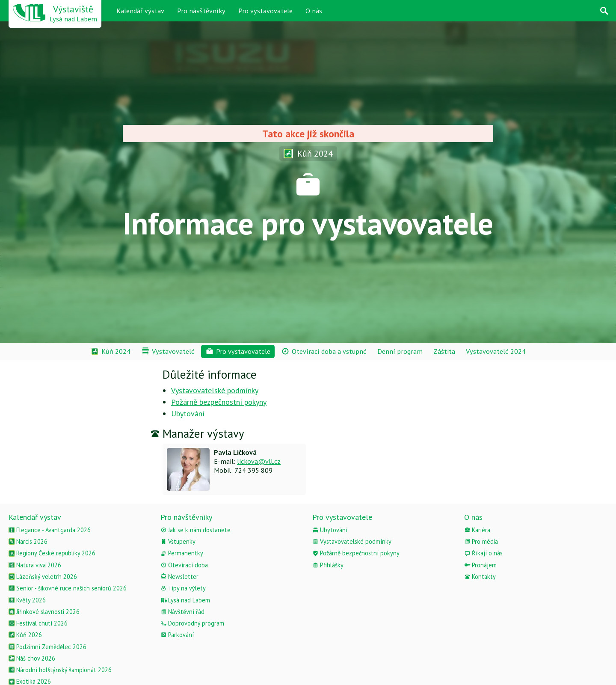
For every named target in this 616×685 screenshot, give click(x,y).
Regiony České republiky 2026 (52, 553)
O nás (314, 11)
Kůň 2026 (25, 635)
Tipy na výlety (183, 588)
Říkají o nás (483, 553)
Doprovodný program (192, 623)
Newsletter (179, 577)
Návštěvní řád (182, 612)
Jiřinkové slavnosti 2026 (44, 612)
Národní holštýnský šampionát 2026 (60, 670)
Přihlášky (328, 565)
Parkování (177, 635)
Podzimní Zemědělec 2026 (47, 647)
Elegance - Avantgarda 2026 (50, 530)
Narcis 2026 (28, 541)
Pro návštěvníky (201, 11)
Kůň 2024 (308, 153)
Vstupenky (178, 541)
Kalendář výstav (140, 11)
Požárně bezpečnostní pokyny (219, 402)
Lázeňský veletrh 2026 (43, 577)
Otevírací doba (184, 565)
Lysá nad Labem (185, 600)
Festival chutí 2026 (38, 623)
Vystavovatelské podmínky (215, 390)
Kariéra (477, 530)
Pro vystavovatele (265, 11)
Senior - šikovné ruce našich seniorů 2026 (68, 588)
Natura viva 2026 (35, 565)
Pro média (481, 541)
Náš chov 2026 (32, 658)
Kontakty (480, 577)
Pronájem (480, 565)
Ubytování (188, 414)
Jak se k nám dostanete (195, 530)
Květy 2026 (27, 600)
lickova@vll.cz (259, 461)
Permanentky (182, 553)
